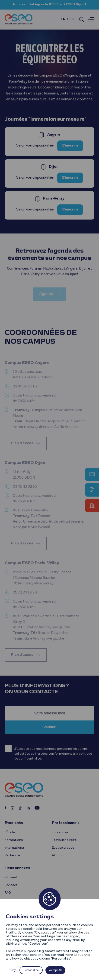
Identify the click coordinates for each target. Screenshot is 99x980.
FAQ (8, 893)
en (72, 19)
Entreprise (60, 832)
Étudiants (14, 823)
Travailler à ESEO (65, 840)
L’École (10, 832)
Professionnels (66, 823)
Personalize (31, 970)
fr (63, 19)
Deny (13, 970)
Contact (11, 885)
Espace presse (63, 848)
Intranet (11, 878)
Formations (14, 840)
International (15, 848)
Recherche (13, 855)
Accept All (55, 970)
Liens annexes (17, 868)
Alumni (57, 855)
